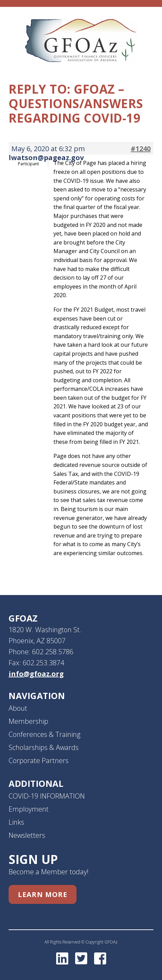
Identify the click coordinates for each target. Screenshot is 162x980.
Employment (29, 809)
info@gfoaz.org (36, 674)
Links (16, 822)
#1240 (141, 149)
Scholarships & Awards (44, 747)
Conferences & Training (44, 734)
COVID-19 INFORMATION (47, 796)
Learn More (43, 894)
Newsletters (27, 835)
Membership (28, 721)
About (18, 708)
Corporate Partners (39, 760)
